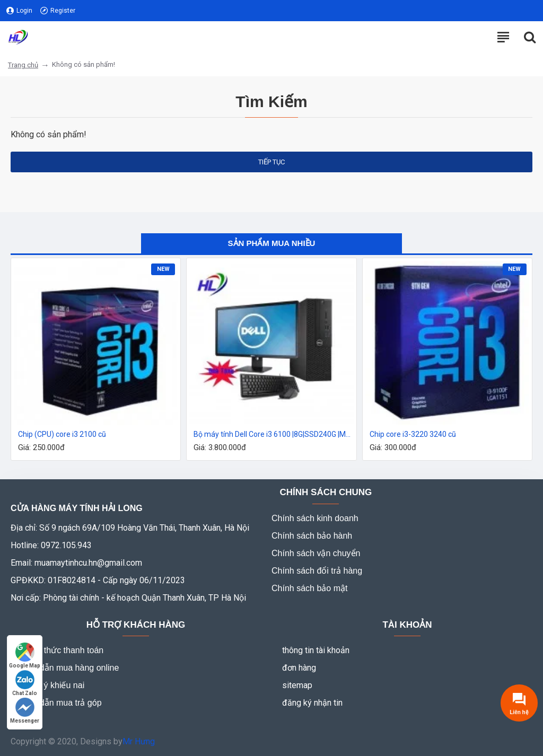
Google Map (25, 656)
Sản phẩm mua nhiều (272, 243)
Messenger (25, 711)
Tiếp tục (271, 162)
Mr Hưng (139, 741)
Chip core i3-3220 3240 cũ (413, 434)
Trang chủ (23, 65)
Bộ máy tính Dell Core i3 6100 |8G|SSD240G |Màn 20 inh (273, 434)
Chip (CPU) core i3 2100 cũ (62, 434)
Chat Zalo (25, 683)
